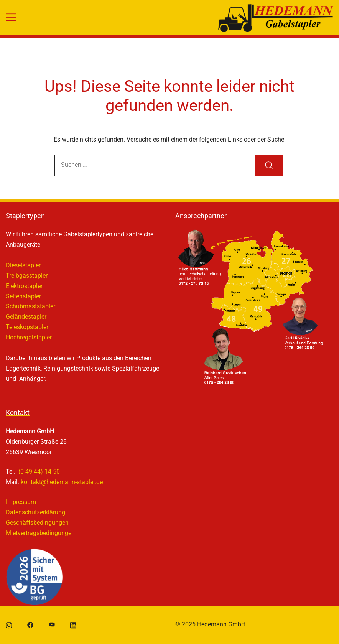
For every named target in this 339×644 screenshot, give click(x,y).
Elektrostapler (24, 286)
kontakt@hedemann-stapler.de (62, 482)
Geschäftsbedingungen (37, 523)
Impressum (21, 502)
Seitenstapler (23, 296)
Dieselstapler (23, 265)
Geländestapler (26, 317)
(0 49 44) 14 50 (39, 472)
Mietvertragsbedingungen (40, 533)
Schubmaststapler (30, 306)
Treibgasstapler (27, 276)
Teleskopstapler (27, 327)
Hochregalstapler (29, 337)
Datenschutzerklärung (35, 512)
